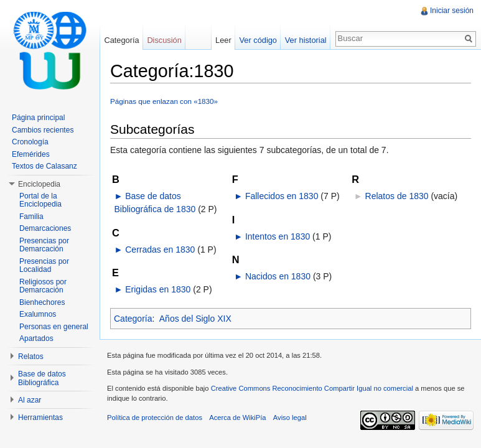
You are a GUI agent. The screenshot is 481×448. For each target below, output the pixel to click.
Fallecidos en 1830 (282, 196)
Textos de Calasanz (44, 166)
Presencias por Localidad (44, 266)
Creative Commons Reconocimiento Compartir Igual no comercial (312, 388)
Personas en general (54, 327)
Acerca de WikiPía (237, 418)
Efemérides (31, 154)
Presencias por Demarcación (44, 245)
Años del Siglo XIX (195, 319)
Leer (223, 40)
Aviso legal (290, 418)
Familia (31, 217)
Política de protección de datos (155, 418)
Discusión (164, 40)
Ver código (258, 40)
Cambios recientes (43, 130)
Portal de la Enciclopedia (40, 200)
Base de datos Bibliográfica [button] (42, 378)
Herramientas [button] (40, 418)
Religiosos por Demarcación (43, 286)
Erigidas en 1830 (158, 289)
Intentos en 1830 (278, 236)
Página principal (38, 118)
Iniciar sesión (452, 11)
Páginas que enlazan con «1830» (164, 101)
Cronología (30, 142)
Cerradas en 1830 (160, 250)
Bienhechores (42, 302)
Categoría (133, 319)
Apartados (36, 338)
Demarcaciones (45, 228)
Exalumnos (38, 314)
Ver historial (306, 40)
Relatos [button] (31, 357)
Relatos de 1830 (397, 196)
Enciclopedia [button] (39, 184)
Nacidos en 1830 (278, 276)
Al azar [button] (30, 400)
